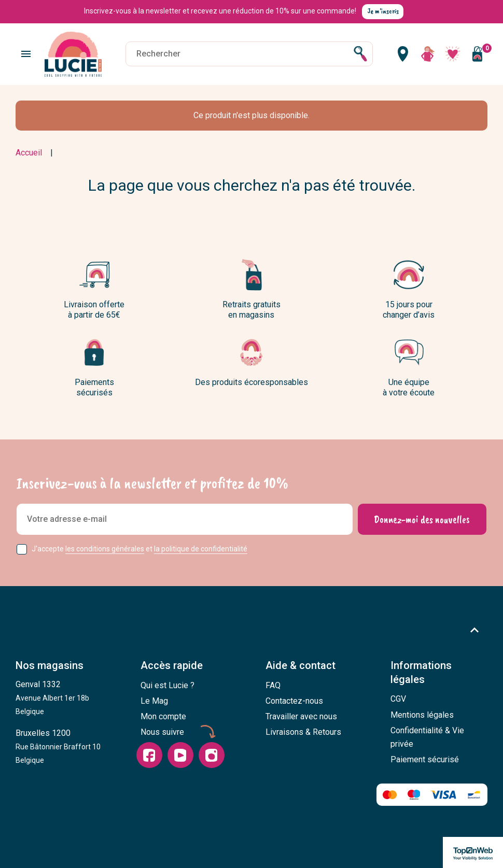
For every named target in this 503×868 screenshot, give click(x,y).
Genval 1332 (52, 698)
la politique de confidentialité (201, 549)
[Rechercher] (249, 54)
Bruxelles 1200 (58, 746)
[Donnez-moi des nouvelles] (422, 519)
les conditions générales (105, 549)
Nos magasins (50, 665)
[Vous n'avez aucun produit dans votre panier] (477, 54)
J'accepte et (139, 549)
